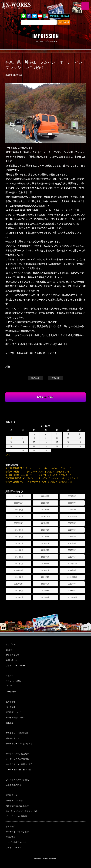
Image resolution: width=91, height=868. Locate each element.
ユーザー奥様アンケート (16, 842)
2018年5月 (72, 523)
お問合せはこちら (46, 397)
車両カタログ (12, 795)
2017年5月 (72, 530)
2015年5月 (72, 557)
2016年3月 (72, 543)
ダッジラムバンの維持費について (20, 816)
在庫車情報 (11, 702)
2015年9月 (72, 550)
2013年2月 (45, 597)
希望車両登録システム (15, 718)
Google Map (46, 16)
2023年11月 (19, 503)
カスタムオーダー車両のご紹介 (19, 764)
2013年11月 (72, 577)
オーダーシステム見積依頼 (17, 759)
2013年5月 (45, 591)
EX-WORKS (21, 6)
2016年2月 (19, 550)
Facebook (29, 16)
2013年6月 (19, 591)
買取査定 (10, 723)
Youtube (40, 16)
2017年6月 (45, 530)
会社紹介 (10, 650)
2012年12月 (72, 597)
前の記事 (35, 378)
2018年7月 (45, 523)
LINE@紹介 (11, 692)
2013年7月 (72, 584)
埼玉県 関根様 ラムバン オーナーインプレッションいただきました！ (40, 468)
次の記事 (56, 378)
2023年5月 (19, 510)
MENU (85, 6)
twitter (34, 16)
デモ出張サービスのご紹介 (17, 733)
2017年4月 (19, 537)
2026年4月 (19, 496)
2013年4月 (72, 591)
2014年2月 (19, 577)
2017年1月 (45, 537)
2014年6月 (45, 570)
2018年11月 (72, 516)
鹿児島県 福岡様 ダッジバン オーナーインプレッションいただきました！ (42, 478)
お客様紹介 (11, 827)
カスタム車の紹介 (13, 785)
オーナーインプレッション (17, 832)
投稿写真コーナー (13, 837)
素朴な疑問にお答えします (17, 806)
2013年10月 (19, 584)
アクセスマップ (13, 655)
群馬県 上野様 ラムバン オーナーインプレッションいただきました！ (40, 482)
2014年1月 (45, 577)
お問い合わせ (12, 660)
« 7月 (8, 455)
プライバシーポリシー (15, 666)
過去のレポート (13, 738)
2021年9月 (72, 510)
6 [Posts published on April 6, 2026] (11, 438)
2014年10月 (19, 570)
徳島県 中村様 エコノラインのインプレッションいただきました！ (38, 472)
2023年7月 (72, 503)
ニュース (10, 676)
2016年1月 (45, 550)
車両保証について (13, 712)
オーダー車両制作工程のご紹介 (19, 770)
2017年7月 (19, 530)
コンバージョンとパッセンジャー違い (22, 811)
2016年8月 (72, 537)
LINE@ (23, 16)
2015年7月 (45, 557)
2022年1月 (45, 510)
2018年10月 (19, 523)
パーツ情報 (11, 707)
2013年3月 (19, 597)
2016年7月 (19, 543)
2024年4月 (72, 496)
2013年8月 (45, 584)
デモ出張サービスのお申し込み (19, 744)
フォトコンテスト (13, 848)
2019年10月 (45, 516)
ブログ (9, 686)
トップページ (12, 644)
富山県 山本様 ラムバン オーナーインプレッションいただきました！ (40, 475)
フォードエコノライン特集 (17, 780)
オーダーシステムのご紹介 (17, 754)
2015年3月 (19, 564)
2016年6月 (45, 543)
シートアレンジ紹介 (14, 801)
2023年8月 (45, 503)
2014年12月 (72, 564)
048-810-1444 (61, 16)
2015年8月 (19, 557)
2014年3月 (72, 570)
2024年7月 (45, 496)
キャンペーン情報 (13, 681)
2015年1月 (45, 564)
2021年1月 (19, 516)
